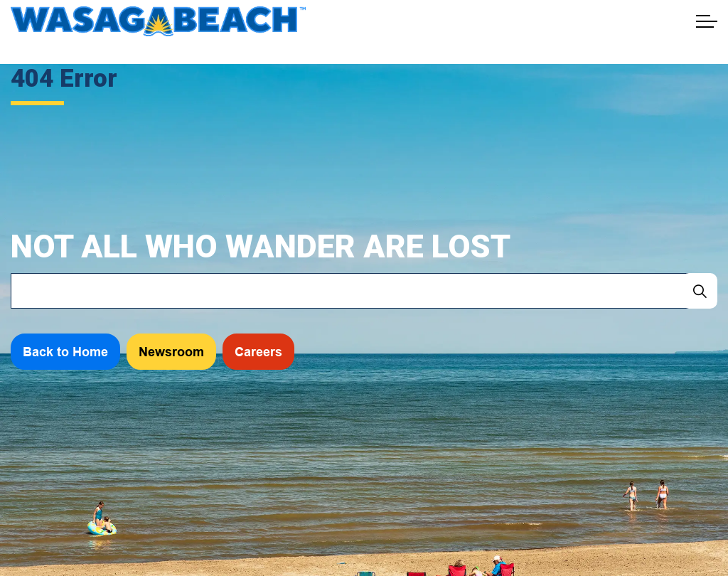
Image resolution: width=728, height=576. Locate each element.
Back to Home (65, 352)
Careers (258, 352)
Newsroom (171, 352)
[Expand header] (707, 21)
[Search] (700, 291)
